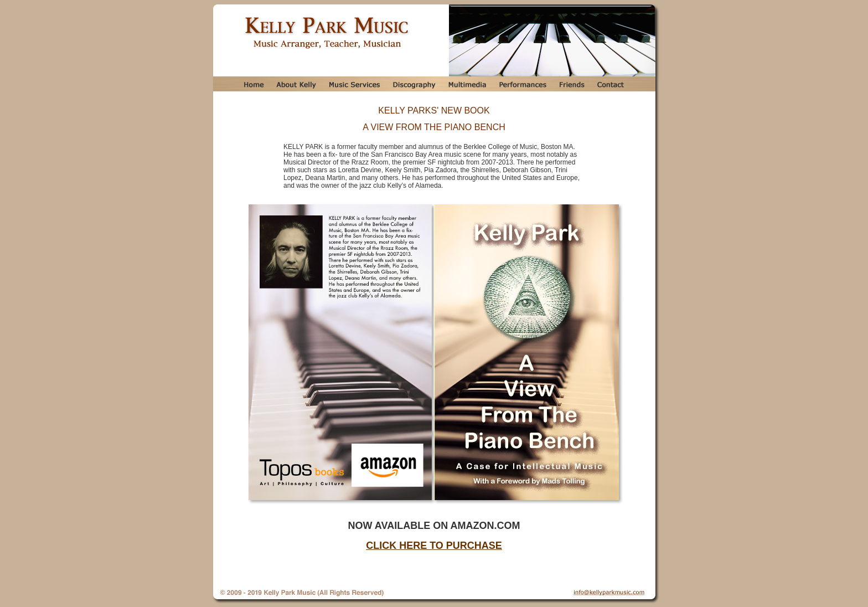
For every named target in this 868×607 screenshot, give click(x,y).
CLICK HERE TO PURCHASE (434, 546)
